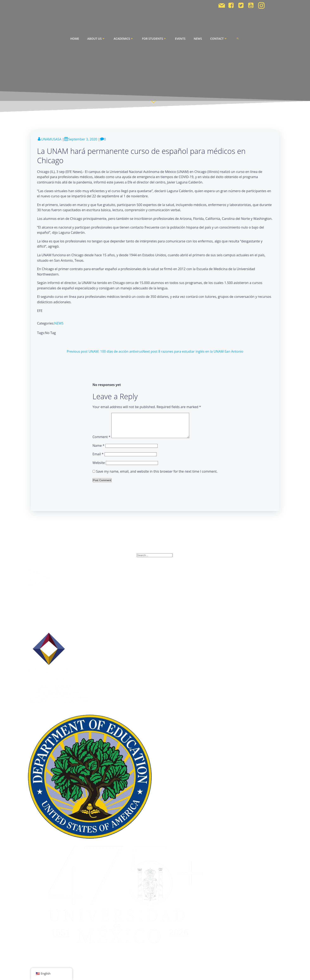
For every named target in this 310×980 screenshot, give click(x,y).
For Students (154, 39)
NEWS (59, 323)
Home (75, 39)
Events (180, 39)
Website (99, 468)
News (198, 39)
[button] (238, 38)
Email (98, 459)
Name (99, 450)
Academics (124, 39)
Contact (219, 39)
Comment (102, 442)
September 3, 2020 (81, 139)
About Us (96, 39)
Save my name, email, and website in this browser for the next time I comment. (157, 476)
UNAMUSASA (49, 139)
